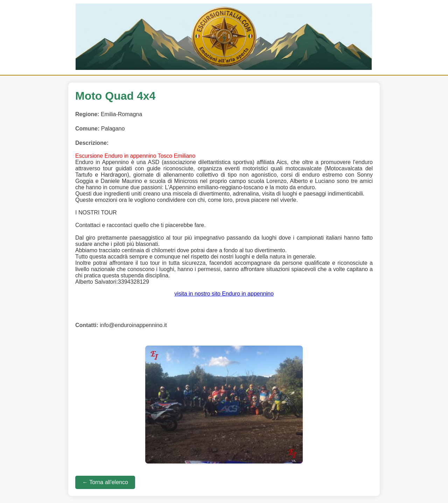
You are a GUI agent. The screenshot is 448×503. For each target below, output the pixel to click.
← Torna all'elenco (105, 482)
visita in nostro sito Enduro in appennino (224, 294)
